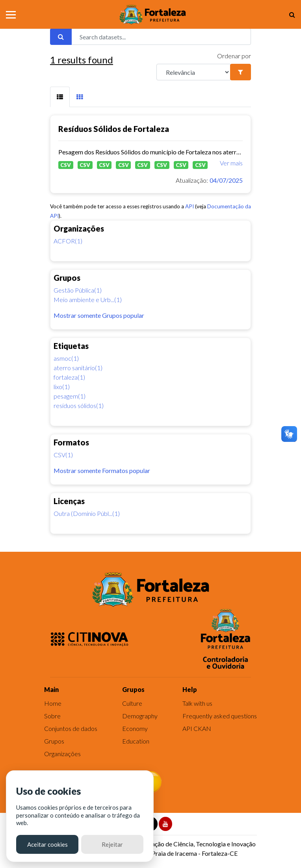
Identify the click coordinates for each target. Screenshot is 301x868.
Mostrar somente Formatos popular (102, 470)
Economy (135, 728)
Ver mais (231, 163)
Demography (140, 716)
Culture (132, 703)
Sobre (52, 716)
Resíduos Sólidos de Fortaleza (114, 129)
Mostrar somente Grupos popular (99, 315)
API (190, 206)
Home (53, 703)
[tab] (60, 97)
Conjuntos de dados (71, 728)
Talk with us (197, 703)
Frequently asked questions (220, 716)
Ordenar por (234, 56)
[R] (193, 72)
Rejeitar (112, 844)
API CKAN (197, 728)
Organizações (62, 754)
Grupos (54, 741)
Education (136, 741)
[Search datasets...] (161, 37)
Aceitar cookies (47, 844)
